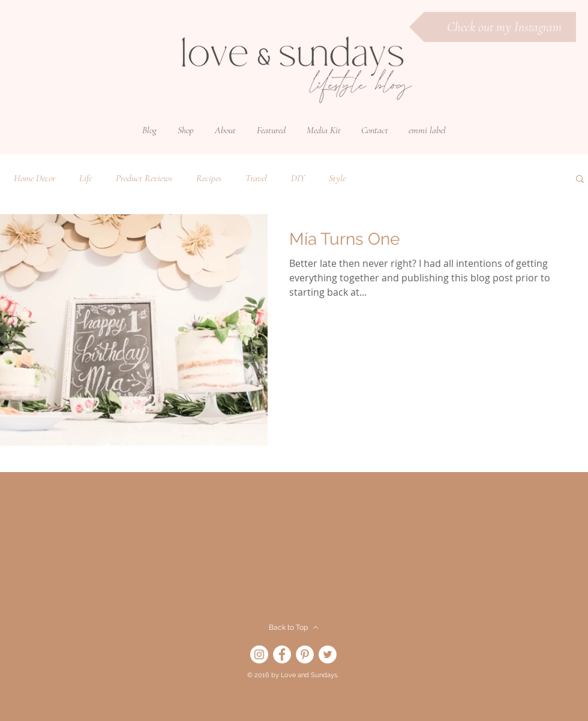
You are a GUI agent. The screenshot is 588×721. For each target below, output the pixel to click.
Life (85, 178)
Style (337, 178)
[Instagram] (259, 654)
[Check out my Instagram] (493, 27)
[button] (186, 130)
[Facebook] (282, 654)
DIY (298, 178)
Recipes (209, 178)
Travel (256, 178)
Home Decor (34, 178)
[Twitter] (328, 654)
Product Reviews (144, 178)
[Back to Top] (293, 627)
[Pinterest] (305, 654)
